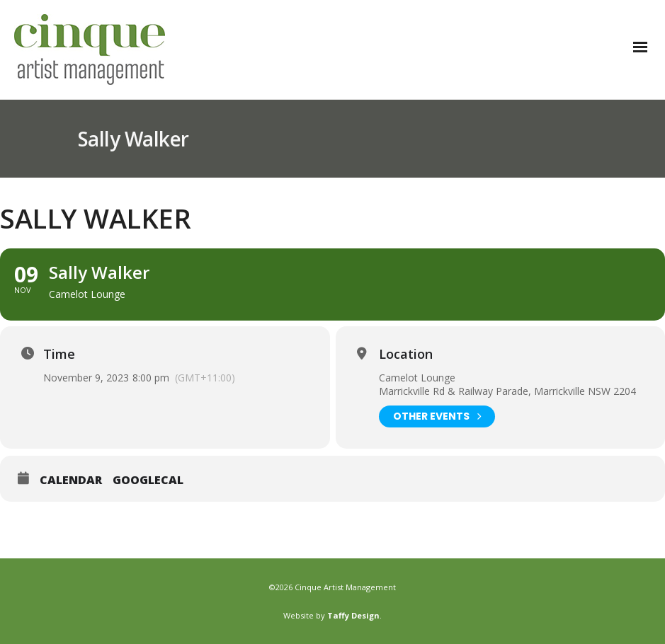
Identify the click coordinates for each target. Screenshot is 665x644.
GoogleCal (148, 481)
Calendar (71, 481)
